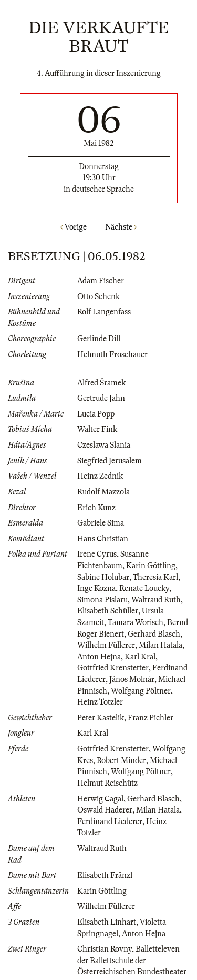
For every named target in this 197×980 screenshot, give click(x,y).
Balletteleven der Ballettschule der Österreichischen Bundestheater (132, 960)
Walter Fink (97, 429)
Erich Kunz (96, 508)
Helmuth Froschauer (112, 354)
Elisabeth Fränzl (105, 875)
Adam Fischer (101, 281)
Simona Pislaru (102, 600)
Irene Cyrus (97, 554)
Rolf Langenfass (104, 312)
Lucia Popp (96, 414)
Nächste (121, 227)
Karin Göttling (151, 566)
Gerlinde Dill (99, 339)
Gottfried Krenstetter (113, 668)
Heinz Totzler (100, 702)
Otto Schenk (98, 296)
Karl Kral (140, 657)
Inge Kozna (96, 588)
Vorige (74, 227)
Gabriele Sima (101, 523)
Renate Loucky (144, 588)
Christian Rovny (105, 949)
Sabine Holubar (103, 577)
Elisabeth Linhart (107, 922)
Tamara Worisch (136, 622)
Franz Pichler (151, 718)
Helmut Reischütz (107, 783)
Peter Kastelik (101, 718)
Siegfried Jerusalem (110, 461)
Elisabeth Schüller (108, 611)
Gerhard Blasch (154, 634)
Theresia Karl (155, 577)
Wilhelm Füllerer (106, 645)
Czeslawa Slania (104, 445)
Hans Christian (103, 539)
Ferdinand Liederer (110, 821)
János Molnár (132, 679)
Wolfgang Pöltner (141, 691)
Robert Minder (121, 760)
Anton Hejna (99, 657)
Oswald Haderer (105, 810)
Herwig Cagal (100, 799)
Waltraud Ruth (156, 600)
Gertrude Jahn (101, 398)
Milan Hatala (160, 645)
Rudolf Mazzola (103, 492)
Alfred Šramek (101, 383)
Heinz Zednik (100, 476)
